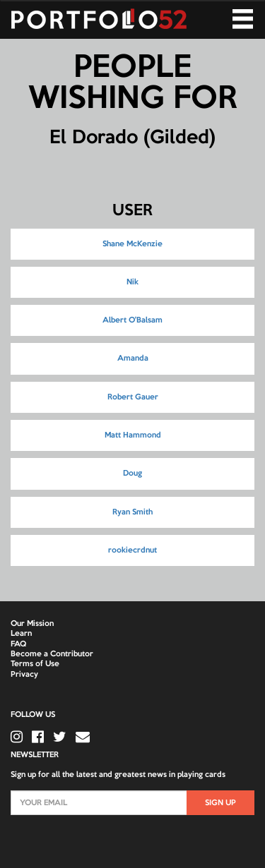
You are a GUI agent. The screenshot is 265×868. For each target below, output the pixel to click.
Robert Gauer (133, 397)
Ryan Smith (132, 512)
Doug (132, 474)
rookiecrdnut (132, 550)
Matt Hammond (133, 435)
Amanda (133, 358)
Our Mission (32, 624)
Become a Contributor (52, 654)
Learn (21, 634)
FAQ (18, 644)
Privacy (24, 675)
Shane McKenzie (132, 244)
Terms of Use (35, 664)
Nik (132, 282)
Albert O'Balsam (132, 320)
